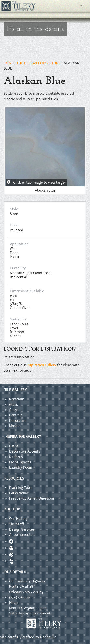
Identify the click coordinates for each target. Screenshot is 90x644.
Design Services (22, 529)
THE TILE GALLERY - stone (39, 63)
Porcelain (17, 399)
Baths (14, 446)
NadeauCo (48, 637)
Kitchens (16, 457)
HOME (9, 63)
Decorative (18, 421)
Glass (13, 405)
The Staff (17, 524)
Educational (18, 493)
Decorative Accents (25, 451)
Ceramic (16, 415)
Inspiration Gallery (41, 365)
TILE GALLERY (16, 390)
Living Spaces (20, 462)
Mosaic (15, 426)
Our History (18, 519)
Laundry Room (21, 467)
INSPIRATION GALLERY (23, 437)
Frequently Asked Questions (32, 498)
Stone (14, 410)
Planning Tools (21, 488)
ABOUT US (13, 509)
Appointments (21, 535)
